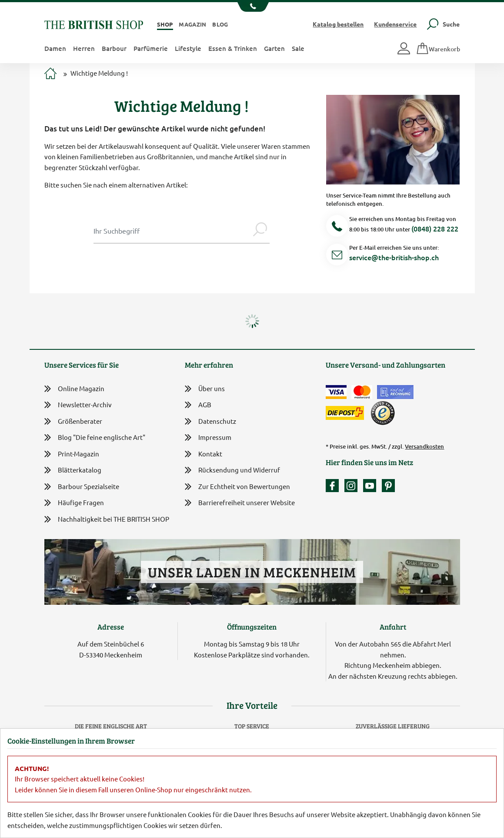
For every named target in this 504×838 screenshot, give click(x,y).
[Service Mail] (337, 256)
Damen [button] (55, 48)
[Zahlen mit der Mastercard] (362, 392)
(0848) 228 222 (435, 228)
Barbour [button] (114, 48)
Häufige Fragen (74, 503)
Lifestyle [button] (188, 48)
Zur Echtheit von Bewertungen (237, 487)
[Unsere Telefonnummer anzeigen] (252, 7)
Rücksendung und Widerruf (232, 471)
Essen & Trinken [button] (233, 48)
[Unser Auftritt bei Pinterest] (388, 486)
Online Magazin (74, 389)
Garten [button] (274, 48)
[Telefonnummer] (337, 227)
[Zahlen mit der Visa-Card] (336, 392)
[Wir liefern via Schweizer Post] (345, 413)
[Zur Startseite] (50, 74)
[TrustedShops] (383, 413)
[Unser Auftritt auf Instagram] (353, 486)
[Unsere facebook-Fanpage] (334, 486)
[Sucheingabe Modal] (172, 231)
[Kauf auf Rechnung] (395, 392)
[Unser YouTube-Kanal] (372, 486)
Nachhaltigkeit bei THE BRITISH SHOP (107, 519)
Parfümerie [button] (151, 48)
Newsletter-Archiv (78, 405)
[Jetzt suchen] (260, 231)
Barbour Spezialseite (82, 487)
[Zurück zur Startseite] (94, 24)
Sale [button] (298, 48)
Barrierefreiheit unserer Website (240, 503)
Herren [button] (84, 48)
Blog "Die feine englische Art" (95, 437)
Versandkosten (424, 446)
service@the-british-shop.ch (394, 257)
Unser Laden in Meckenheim (252, 572)
